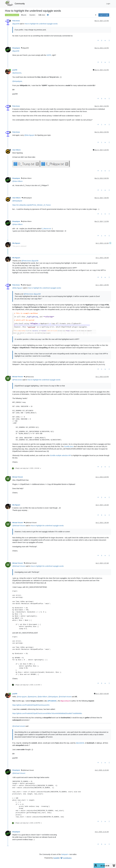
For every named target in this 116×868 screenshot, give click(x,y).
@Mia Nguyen (26, 285)
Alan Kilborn (16, 150)
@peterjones (17, 73)
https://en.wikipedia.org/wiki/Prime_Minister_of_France (31, 205)
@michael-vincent (65, 697)
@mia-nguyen (22, 697)
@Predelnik (52, 701)
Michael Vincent (18, 377)
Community (20, 4)
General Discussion (12, 15)
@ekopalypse (17, 81)
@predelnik (80, 743)
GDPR (49, 55)
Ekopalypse (16, 48)
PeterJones (16, 21)
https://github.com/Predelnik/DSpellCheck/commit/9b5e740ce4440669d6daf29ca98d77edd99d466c (47, 713)
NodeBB (56, 858)
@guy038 (16, 24)
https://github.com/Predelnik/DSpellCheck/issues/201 (31, 705)
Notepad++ (65, 854)
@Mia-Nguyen (29, 135)
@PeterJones (26, 261)
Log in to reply (104, 15)
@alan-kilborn (42, 697)
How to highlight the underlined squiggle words (41, 24)
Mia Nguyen (16, 243)
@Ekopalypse (27, 198)
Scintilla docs (69, 446)
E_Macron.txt (46, 229)
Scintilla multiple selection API (60, 455)
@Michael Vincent (30, 523)
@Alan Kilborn (26, 178)
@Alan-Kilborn (17, 181)
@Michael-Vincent (19, 526)
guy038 (15, 70)
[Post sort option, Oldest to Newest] (96, 15)
